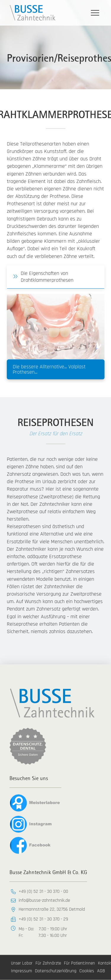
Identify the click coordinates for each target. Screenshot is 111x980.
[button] (95, 13)
